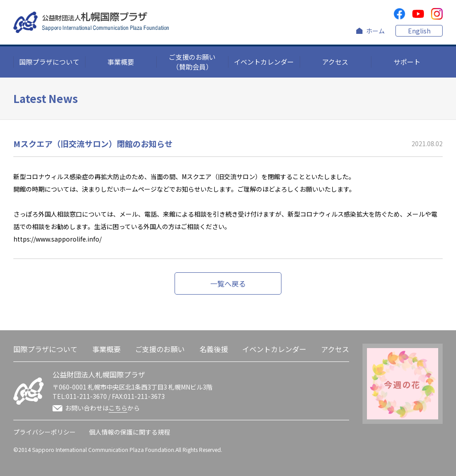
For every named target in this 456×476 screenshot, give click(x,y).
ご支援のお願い (160, 349)
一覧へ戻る (228, 283)
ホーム (375, 31)
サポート (407, 62)
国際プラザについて (49, 62)
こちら (118, 408)
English (419, 31)
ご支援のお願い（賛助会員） (192, 62)
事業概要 (121, 62)
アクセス (335, 62)
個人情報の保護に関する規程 (130, 432)
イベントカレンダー (264, 62)
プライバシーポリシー (45, 432)
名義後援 (214, 349)
